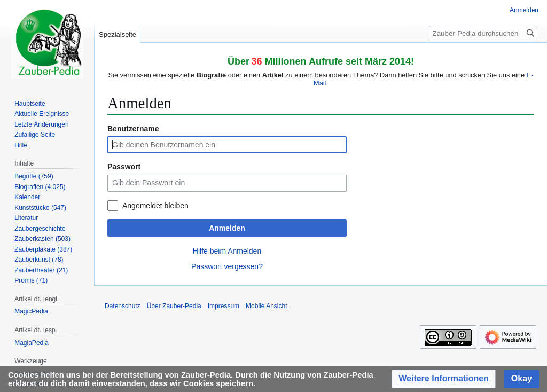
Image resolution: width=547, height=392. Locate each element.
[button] (444, 379)
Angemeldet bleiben (155, 206)
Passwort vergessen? (227, 266)
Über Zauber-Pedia (174, 306)
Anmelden (227, 228)
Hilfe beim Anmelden (227, 251)
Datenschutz (123, 306)
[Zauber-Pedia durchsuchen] (484, 33)
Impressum (224, 306)
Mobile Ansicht (266, 306)
